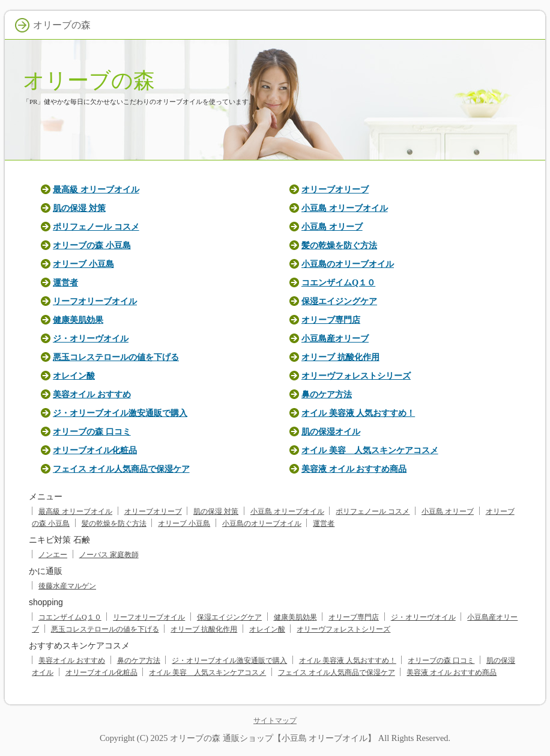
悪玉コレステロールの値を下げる (116, 357)
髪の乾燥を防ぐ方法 (339, 245)
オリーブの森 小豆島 (92, 245)
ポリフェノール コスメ (96, 227)
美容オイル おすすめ (92, 394)
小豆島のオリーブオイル (348, 264)
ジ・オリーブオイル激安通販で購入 (120, 413)
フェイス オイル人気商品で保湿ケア (121, 469)
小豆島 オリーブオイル (345, 208)
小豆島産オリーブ (335, 338)
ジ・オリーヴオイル (91, 338)
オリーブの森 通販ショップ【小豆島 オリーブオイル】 (273, 738)
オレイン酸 (74, 376)
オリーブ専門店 (331, 320)
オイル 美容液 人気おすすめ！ (358, 413)
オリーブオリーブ (335, 189)
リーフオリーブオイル (95, 301)
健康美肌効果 (78, 320)
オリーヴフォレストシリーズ (356, 376)
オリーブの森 (89, 80)
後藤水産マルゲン (67, 586)
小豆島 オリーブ (332, 227)
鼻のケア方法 (327, 394)
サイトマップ (275, 721)
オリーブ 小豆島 (83, 264)
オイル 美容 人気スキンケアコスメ (370, 450)
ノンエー (53, 555)
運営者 (65, 282)
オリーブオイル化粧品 (95, 450)
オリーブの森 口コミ (92, 431)
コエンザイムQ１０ (338, 282)
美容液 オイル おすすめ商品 (354, 469)
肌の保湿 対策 (79, 208)
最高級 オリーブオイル (96, 189)
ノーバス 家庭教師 (109, 555)
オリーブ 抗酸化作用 (340, 357)
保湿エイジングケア (339, 301)
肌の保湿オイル (331, 431)
